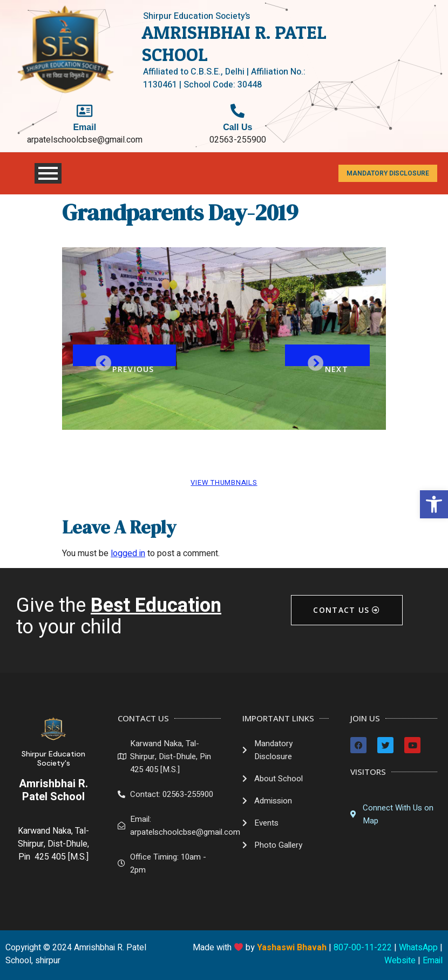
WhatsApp (418, 948)
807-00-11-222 (363, 948)
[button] (434, 504)
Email (433, 961)
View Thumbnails (224, 482)
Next (337, 365)
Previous (133, 365)
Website (400, 961)
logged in (128, 553)
